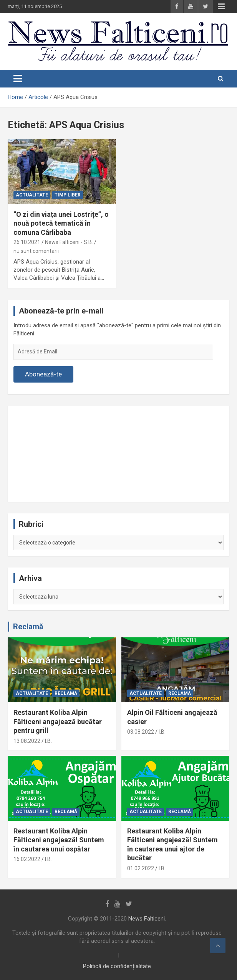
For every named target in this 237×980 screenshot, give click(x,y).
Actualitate (32, 195)
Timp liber (68, 195)
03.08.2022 (141, 732)
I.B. (48, 741)
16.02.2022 (27, 859)
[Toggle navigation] (18, 79)
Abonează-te (43, 374)
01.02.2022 (141, 868)
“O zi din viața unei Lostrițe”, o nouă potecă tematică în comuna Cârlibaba (61, 223)
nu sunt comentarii (36, 251)
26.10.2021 (27, 242)
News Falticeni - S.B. (69, 242)
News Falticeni (147, 919)
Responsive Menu (221, 7)
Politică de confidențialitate (117, 966)
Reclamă (28, 627)
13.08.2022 (27, 741)
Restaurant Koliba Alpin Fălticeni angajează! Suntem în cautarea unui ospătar (59, 840)
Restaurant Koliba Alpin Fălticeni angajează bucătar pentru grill (58, 721)
